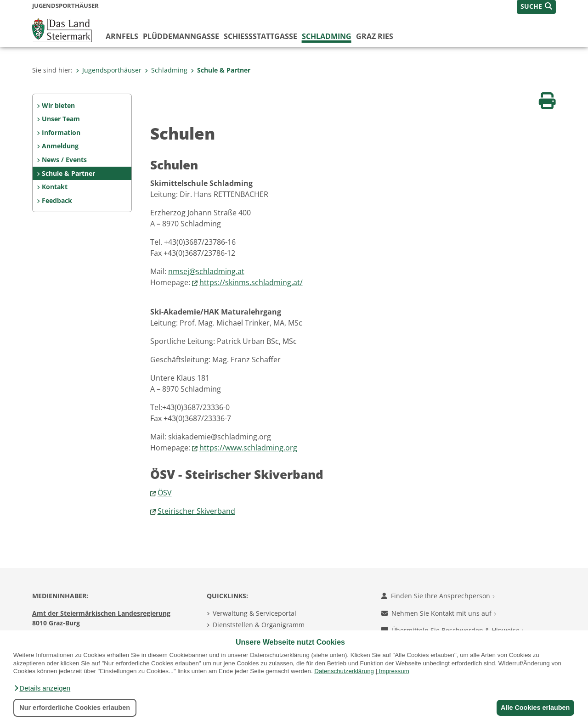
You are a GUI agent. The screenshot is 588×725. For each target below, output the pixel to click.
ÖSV (165, 493)
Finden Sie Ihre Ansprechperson (438, 596)
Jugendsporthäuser (109, 70)
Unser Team (61, 119)
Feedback (57, 200)
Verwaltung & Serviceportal (254, 613)
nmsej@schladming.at (206, 271)
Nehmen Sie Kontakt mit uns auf (439, 613)
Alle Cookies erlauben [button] (534, 708)
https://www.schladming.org (248, 448)
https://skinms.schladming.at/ (251, 282)
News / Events (64, 160)
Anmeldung (60, 146)
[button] (42, 688)
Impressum (394, 671)
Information (61, 132)
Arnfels (122, 36)
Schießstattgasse (260, 36)
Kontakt (55, 187)
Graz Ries (375, 36)
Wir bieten (58, 105)
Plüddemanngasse (181, 36)
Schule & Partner (220, 70)
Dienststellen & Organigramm (259, 625)
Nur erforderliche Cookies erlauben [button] (75, 708)
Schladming (327, 36)
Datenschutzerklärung (344, 671)
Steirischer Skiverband (196, 511)
